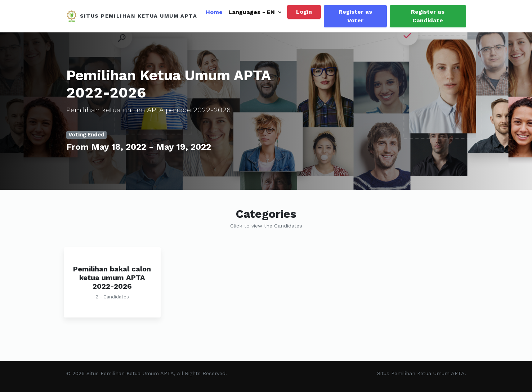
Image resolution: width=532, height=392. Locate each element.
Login (304, 12)
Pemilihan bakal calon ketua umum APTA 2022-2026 (112, 278)
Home (214, 12)
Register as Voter (355, 16)
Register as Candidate (428, 16)
